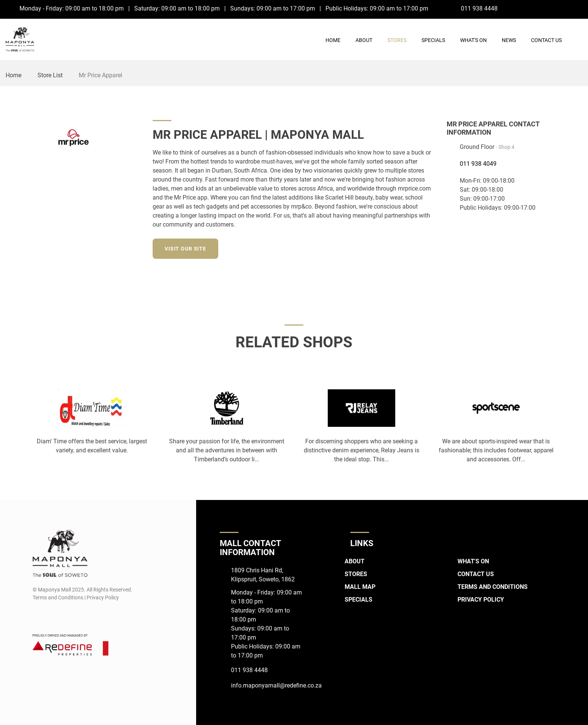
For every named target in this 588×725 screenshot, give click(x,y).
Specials (433, 40)
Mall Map (360, 587)
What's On (473, 40)
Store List (50, 75)
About (364, 40)
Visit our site (185, 249)
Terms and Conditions (493, 587)
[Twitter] (430, 248)
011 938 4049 (478, 164)
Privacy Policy (481, 600)
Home (333, 40)
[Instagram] (577, 8)
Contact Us (546, 40)
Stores (397, 40)
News (509, 40)
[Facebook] (563, 8)
